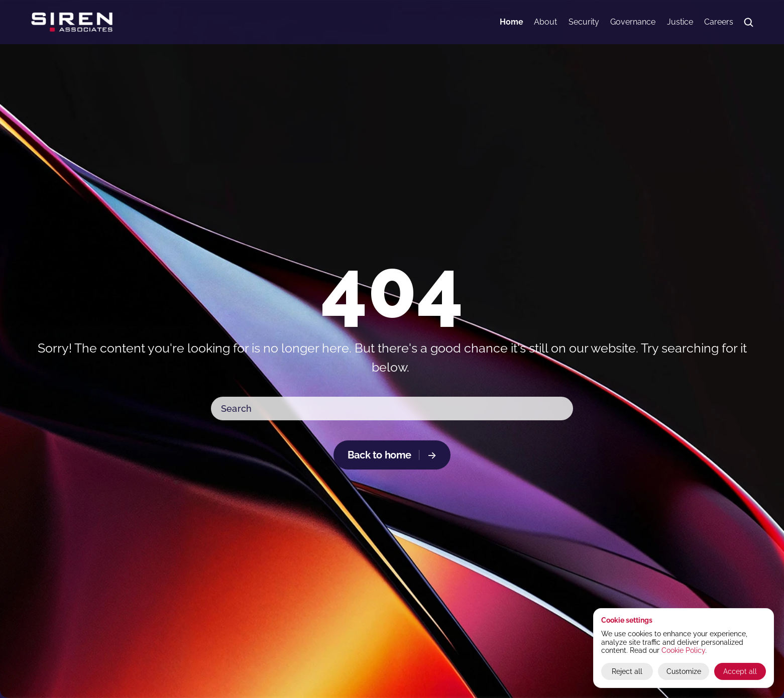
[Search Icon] (749, 22)
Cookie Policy (683, 650)
